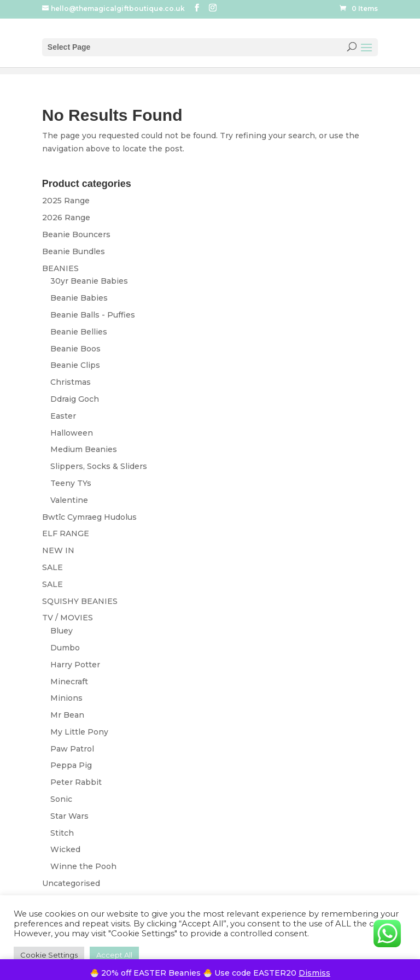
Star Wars (69, 816)
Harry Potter (75, 665)
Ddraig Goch (75, 399)
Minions (66, 698)
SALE (52, 567)
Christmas (71, 382)
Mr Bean (67, 715)
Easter (63, 416)
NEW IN (58, 550)
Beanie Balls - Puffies (93, 315)
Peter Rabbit (76, 782)
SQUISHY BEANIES (80, 601)
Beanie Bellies (79, 332)
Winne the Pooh (83, 866)
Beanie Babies (79, 298)
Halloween (72, 433)
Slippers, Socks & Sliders (99, 466)
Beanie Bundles (74, 251)
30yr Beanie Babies (89, 281)
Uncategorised (71, 883)
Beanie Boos (75, 349)
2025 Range (66, 201)
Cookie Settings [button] (49, 955)
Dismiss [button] (314, 973)
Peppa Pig (71, 765)
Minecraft (69, 682)
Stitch (62, 833)
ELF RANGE (66, 533)
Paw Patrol (72, 749)
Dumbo (65, 648)
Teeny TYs (71, 483)
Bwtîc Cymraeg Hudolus (89, 517)
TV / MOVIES (68, 618)
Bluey (62, 631)
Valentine (69, 500)
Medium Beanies (84, 449)
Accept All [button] (114, 955)
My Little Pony (79, 732)
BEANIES (60, 268)
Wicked (65, 849)
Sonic (61, 799)
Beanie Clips (75, 365)
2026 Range (66, 218)
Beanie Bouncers (76, 234)
